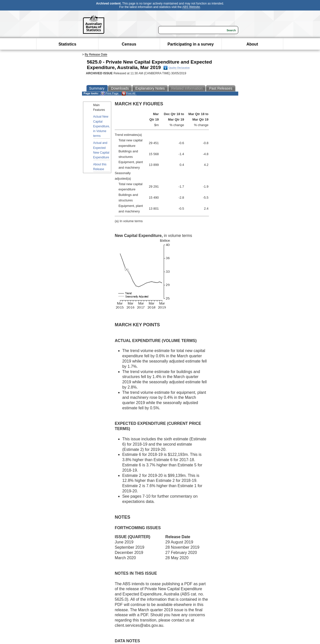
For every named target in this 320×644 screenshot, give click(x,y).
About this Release (100, 167)
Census (129, 44)
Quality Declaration (177, 68)
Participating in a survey (191, 44)
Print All (128, 93)
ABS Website (191, 7)
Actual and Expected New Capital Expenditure (101, 150)
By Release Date (96, 55)
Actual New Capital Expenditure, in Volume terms (102, 126)
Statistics (67, 44)
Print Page (110, 93)
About (252, 44)
